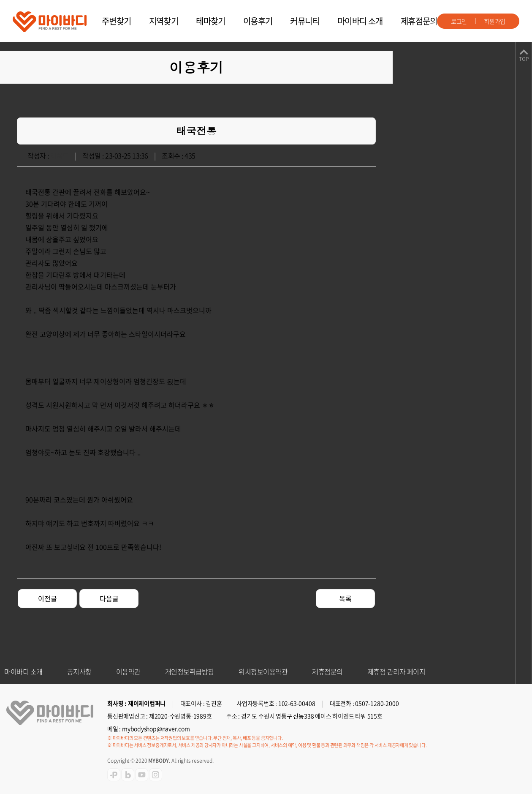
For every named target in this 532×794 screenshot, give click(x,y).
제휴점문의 (419, 21)
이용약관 (128, 671)
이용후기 (258, 21)
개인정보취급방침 (190, 671)
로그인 (459, 21)
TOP (524, 59)
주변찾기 (117, 21)
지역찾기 (164, 21)
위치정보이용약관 (263, 671)
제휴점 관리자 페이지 (396, 671)
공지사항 (79, 671)
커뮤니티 (305, 21)
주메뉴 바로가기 (0, 0)
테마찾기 (211, 21)
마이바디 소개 (360, 21)
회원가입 (495, 21)
